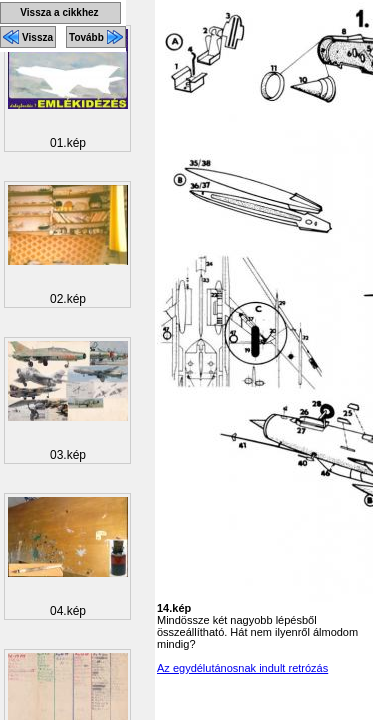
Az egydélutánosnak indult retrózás (242, 668)
